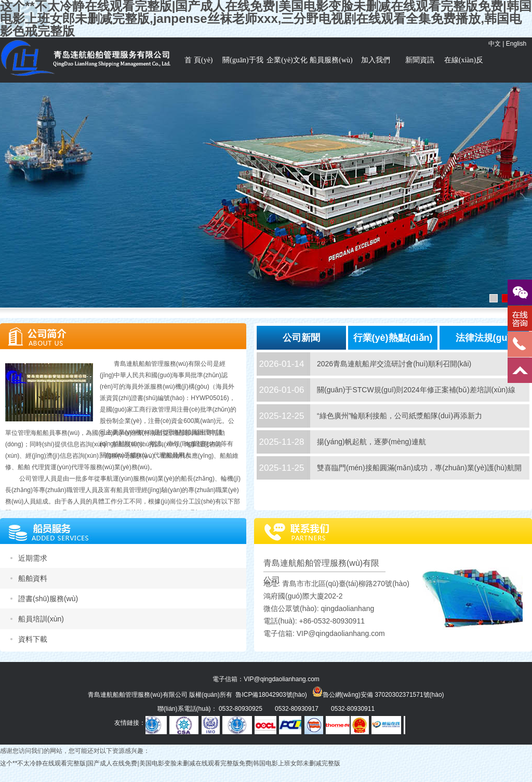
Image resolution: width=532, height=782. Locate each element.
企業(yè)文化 (287, 60)
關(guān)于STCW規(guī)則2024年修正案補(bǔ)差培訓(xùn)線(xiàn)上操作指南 (416, 401)
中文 (495, 44)
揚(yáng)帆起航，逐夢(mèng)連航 (371, 442)
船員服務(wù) (331, 60)
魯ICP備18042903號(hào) (271, 695)
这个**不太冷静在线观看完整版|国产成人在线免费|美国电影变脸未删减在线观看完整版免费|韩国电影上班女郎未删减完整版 (170, 763)
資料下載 (33, 639)
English (516, 44)
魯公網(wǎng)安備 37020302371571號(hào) (378, 692)
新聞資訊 (420, 60)
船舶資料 (33, 578)
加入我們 (376, 60)
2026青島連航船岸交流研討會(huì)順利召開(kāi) (394, 364)
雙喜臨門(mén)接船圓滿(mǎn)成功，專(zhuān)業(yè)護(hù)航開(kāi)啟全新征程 (419, 479)
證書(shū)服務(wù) (48, 599)
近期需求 (33, 558)
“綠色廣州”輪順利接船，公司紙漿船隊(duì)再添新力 (400, 416)
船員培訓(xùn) (41, 619)
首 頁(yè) (198, 60)
